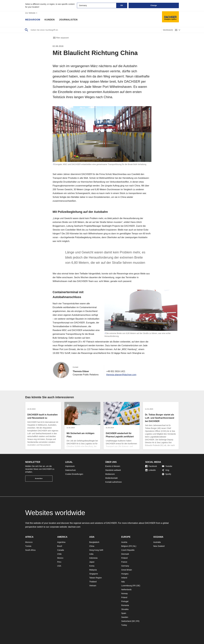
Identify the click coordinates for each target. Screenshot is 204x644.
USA (59, 566)
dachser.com (74, 527)
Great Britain (127, 570)
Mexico (60, 558)
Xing (166, 470)
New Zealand (159, 546)
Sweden (125, 617)
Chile (59, 554)
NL (134, 546)
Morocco (29, 542)
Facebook (151, 466)
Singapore (94, 574)
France (124, 562)
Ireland (124, 578)
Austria (124, 542)
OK (122, 5)
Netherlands (126, 590)
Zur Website (32, 13)
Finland (124, 558)
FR (131, 546)
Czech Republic (128, 550)
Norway (124, 593)
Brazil (60, 546)
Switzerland (126, 621)
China (92, 546)
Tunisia (28, 546)
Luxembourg (127, 586)
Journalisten (68, 20)
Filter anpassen (61, 38)
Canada (61, 550)
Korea (92, 566)
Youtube (167, 466)
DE (138, 586)
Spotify (167, 474)
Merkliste (168, 30)
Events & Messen (113, 466)
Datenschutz (71, 470)
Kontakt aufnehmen (114, 482)
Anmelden (39, 479)
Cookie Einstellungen (74, 474)
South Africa (30, 550)
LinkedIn (151, 470)
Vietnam (93, 586)
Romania (125, 605)
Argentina (61, 542)
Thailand (93, 582)
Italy (123, 582)
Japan (92, 562)
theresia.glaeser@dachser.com (121, 375)
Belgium (125, 546)
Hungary (125, 574)
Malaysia (93, 570)
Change (154, 5)
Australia (157, 542)
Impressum (70, 466)
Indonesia (93, 558)
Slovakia (125, 609)
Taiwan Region (96, 578)
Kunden (50, 20)
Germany (125, 566)
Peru (59, 562)
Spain (124, 613)
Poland (124, 597)
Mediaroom (33, 20)
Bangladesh (94, 542)
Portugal (125, 601)
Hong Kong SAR (96, 550)
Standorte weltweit (113, 470)
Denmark (125, 554)
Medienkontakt (112, 478)
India (91, 554)
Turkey (124, 625)
